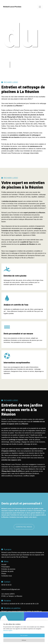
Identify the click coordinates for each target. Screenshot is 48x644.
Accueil (4, 565)
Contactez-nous (24, 527)
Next (39, 41)
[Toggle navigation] (40, 7)
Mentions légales (8, 630)
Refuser (24, 640)
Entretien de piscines (8, 569)
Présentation (6, 567)
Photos (4, 574)
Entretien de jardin (7, 571)
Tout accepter (24, 635)
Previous (6, 41)
